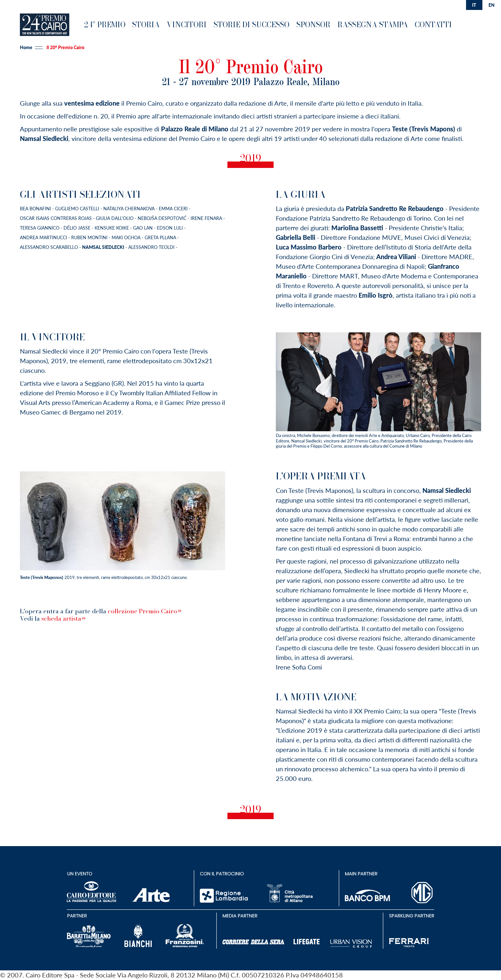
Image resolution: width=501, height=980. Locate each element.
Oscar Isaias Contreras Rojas (56, 218)
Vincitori (187, 25)
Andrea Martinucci (44, 237)
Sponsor (313, 25)
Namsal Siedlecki (103, 247)
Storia (146, 25)
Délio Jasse (77, 228)
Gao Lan (144, 228)
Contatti (433, 25)
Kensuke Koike (112, 228)
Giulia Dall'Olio (115, 218)
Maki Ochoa (126, 237)
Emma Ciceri (173, 209)
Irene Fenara (207, 218)
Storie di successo (251, 25)
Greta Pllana (160, 237)
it (474, 5)
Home (26, 48)
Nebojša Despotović (163, 218)
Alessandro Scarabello (50, 247)
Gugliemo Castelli (77, 209)
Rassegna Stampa (373, 25)
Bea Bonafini (35, 209)
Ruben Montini (90, 237)
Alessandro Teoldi (152, 247)
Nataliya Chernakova (129, 209)
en (492, 5)
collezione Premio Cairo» (145, 611)
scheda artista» (64, 618)
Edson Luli (170, 228)
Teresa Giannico (40, 228)
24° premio (105, 25)
